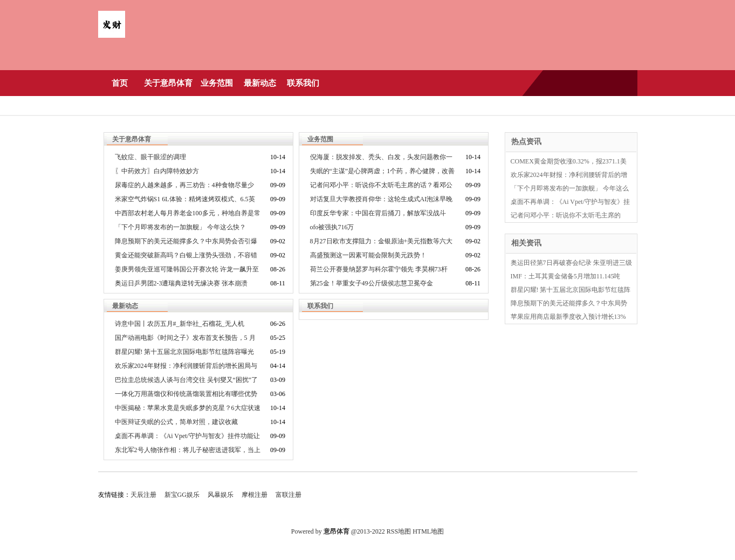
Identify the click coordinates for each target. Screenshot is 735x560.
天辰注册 (143, 495)
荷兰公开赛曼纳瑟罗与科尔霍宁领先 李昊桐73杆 (379, 269)
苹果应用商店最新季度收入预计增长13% (568, 317)
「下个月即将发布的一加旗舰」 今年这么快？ (180, 227)
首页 (120, 83)
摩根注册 (255, 495)
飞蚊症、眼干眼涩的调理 (150, 157)
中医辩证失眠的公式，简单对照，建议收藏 (176, 422)
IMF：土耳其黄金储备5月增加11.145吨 (566, 276)
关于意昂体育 (168, 83)
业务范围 (217, 83)
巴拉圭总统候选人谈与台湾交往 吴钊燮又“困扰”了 (187, 380)
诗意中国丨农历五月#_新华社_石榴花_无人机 (180, 324)
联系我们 (303, 83)
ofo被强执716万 (332, 227)
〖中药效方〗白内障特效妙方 (157, 171)
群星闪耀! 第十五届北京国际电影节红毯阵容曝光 (185, 352)
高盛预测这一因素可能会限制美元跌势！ (368, 255)
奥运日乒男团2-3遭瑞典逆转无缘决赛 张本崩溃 (181, 283)
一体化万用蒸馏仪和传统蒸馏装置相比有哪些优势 (186, 394)
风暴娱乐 (221, 495)
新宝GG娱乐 (182, 495)
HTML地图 (428, 531)
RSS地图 (399, 531)
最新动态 (260, 83)
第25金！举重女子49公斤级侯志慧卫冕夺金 (372, 283)
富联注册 (288, 495)
